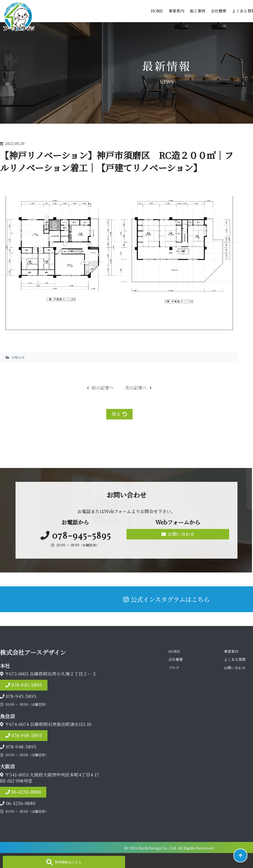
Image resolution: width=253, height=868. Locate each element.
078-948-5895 (27, 735)
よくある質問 (235, 659)
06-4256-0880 (26, 792)
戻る (119, 414)
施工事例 (198, 11)
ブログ (174, 668)
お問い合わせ (178, 534)
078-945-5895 (27, 685)
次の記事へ (138, 388)
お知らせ (18, 357)
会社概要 (219, 11)
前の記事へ (100, 388)
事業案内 (176, 11)
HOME (157, 11)
